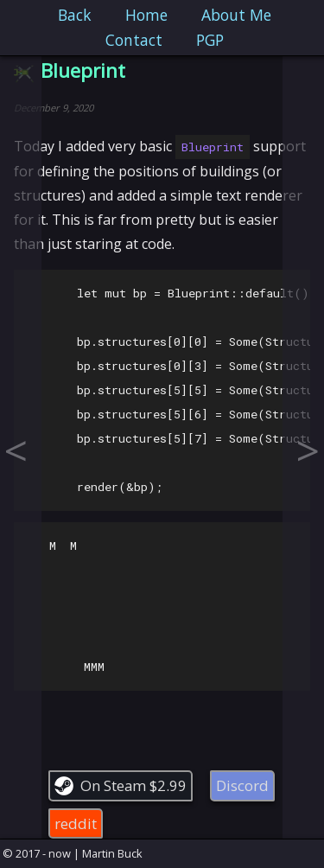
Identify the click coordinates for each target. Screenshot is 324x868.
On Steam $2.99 (133, 785)
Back (75, 15)
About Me (236, 15)
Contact (134, 40)
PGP (210, 40)
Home (146, 15)
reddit (76, 823)
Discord (242, 785)
